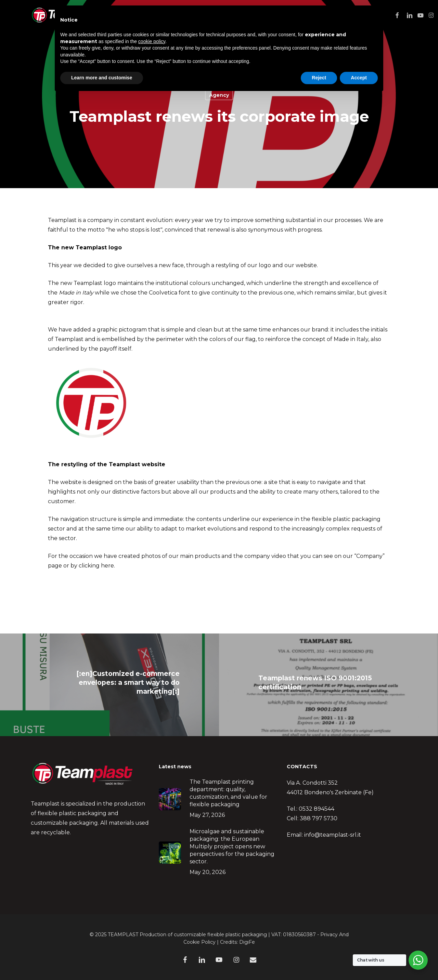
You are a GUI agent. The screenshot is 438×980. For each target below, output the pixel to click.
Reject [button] (319, 78)
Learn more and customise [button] (102, 78)
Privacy (329, 935)
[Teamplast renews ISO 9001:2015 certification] (328, 685)
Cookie (192, 942)
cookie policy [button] (152, 41)
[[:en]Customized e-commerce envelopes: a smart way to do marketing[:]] (109, 685)
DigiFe (247, 942)
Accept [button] (359, 78)
